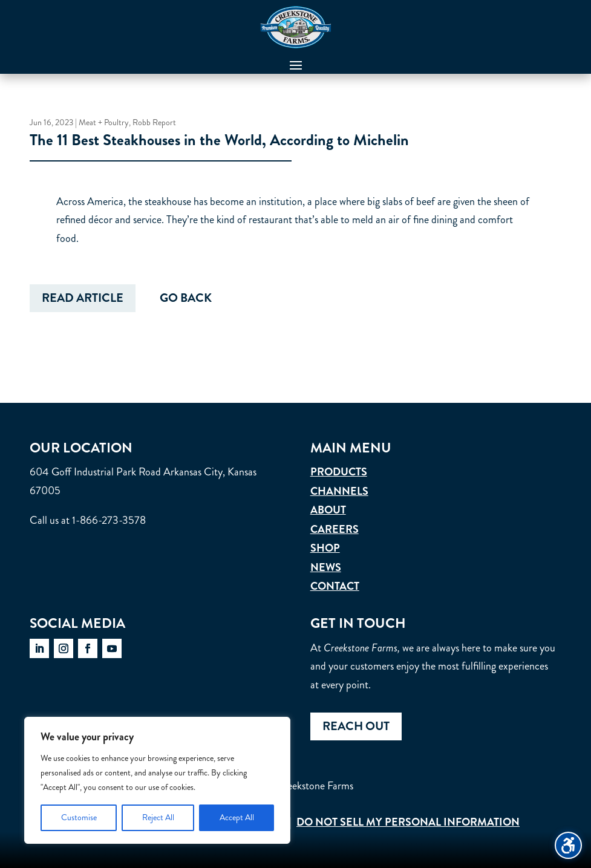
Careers (335, 529)
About (328, 510)
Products (339, 472)
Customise (79, 817)
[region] (157, 780)
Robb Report (154, 124)
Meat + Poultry (104, 124)
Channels (339, 491)
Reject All (158, 817)
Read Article (83, 301)
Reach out (356, 726)
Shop (325, 548)
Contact (335, 586)
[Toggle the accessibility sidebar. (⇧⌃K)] (568, 845)
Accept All (237, 817)
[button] (296, 65)
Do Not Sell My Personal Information (408, 822)
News (326, 567)
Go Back (186, 301)
